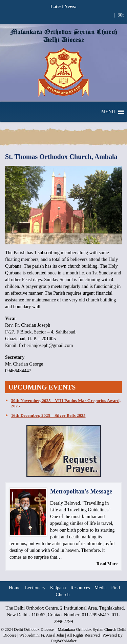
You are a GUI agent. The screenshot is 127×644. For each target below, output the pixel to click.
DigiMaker (63, 641)
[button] (108, 112)
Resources (80, 588)
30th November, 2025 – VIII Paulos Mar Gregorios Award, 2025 (66, 403)
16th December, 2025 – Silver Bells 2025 (48, 415)
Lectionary (35, 588)
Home (15, 588)
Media (101, 588)
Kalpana (58, 588)
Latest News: (63, 7)
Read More (107, 563)
